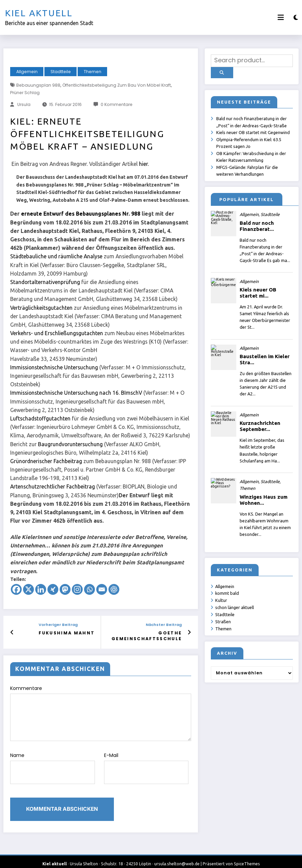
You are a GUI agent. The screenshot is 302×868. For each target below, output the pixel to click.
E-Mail (146, 765)
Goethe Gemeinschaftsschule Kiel (150, 635)
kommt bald (227, 592)
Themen (93, 72)
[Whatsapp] (89, 589)
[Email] (102, 589)
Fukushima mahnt (69, 633)
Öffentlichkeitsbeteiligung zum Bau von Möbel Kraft (117, 85)
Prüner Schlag (25, 93)
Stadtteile (61, 72)
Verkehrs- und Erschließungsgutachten (57, 333)
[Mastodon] (65, 589)
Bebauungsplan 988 (38, 85)
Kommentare (101, 712)
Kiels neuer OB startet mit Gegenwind (253, 130)
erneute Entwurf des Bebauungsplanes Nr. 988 (81, 214)
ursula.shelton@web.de (177, 858)
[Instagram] (77, 589)
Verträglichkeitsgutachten (41, 308)
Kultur (222, 599)
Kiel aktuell (39, 13)
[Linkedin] (41, 589)
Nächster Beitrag (164, 625)
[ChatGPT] (114, 589)
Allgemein (27, 72)
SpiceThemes (247, 858)
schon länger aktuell (235, 606)
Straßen (223, 621)
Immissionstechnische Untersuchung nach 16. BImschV (76, 393)
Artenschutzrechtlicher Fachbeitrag (53, 486)
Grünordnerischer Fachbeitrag (46, 461)
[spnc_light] (296, 17)
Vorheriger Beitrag (63, 625)
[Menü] (281, 17)
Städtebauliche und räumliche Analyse (56, 256)
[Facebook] (16, 589)
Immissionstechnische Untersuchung (54, 367)
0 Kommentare (117, 104)
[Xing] (53, 589)
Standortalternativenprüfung (45, 282)
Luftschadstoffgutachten (40, 418)
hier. (144, 164)
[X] (28, 589)
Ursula (24, 104)
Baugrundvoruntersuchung (70, 444)
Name (53, 765)
